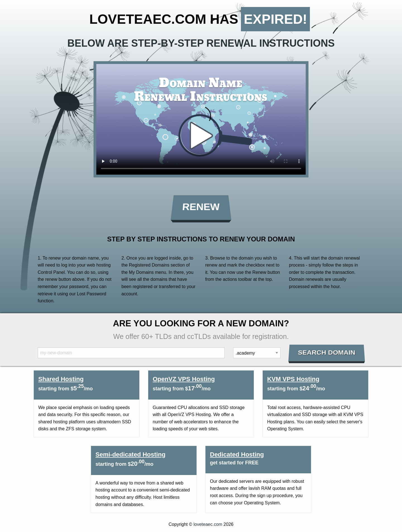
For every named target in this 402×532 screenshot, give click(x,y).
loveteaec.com (208, 524)
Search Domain (327, 353)
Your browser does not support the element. (201, 119)
